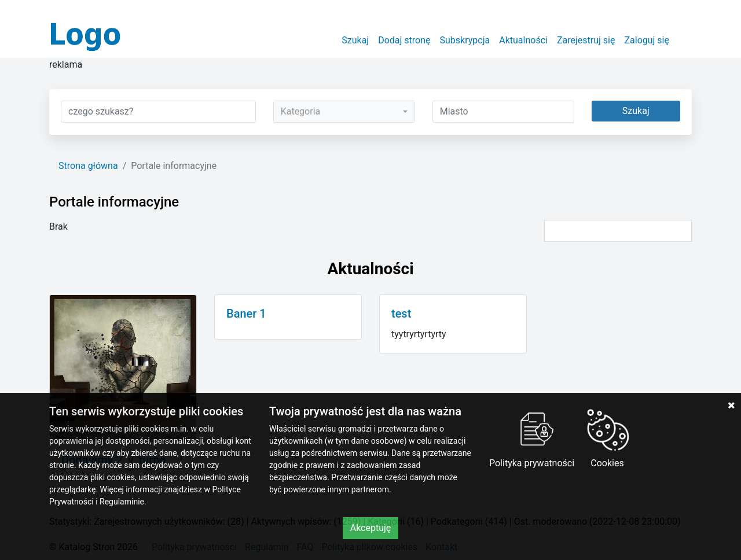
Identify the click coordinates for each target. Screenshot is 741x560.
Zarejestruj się (586, 40)
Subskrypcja (465, 40)
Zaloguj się (647, 40)
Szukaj (355, 40)
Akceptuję (371, 528)
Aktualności (523, 40)
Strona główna (88, 166)
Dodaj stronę (404, 40)
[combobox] (344, 112)
